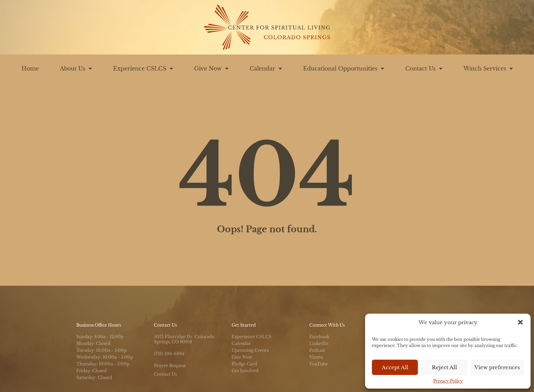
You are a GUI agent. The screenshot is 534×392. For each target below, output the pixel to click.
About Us (76, 68)
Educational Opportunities (344, 68)
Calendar (266, 68)
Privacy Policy (448, 381)
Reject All (444, 367)
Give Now (211, 68)
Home (30, 68)
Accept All (395, 367)
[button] (520, 322)
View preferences (497, 367)
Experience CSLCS (143, 68)
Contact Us (424, 68)
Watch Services (488, 68)
